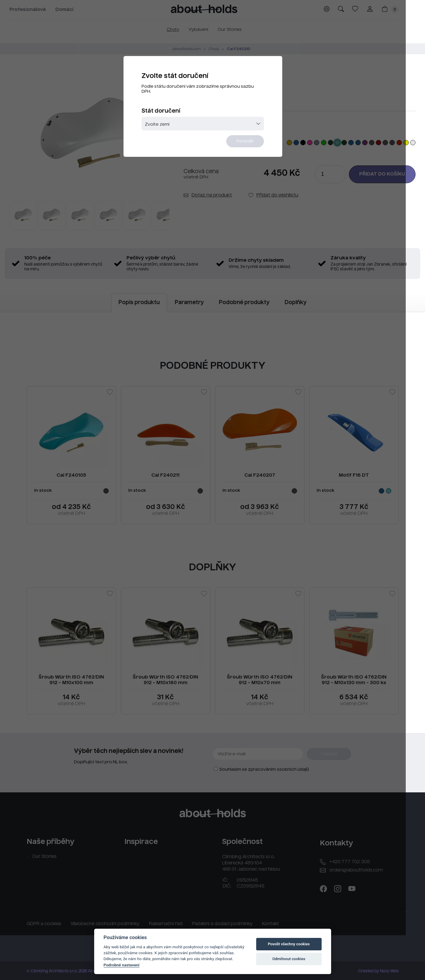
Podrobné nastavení (122, 965)
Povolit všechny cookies (289, 944)
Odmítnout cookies (289, 959)
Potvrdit (249, 144)
